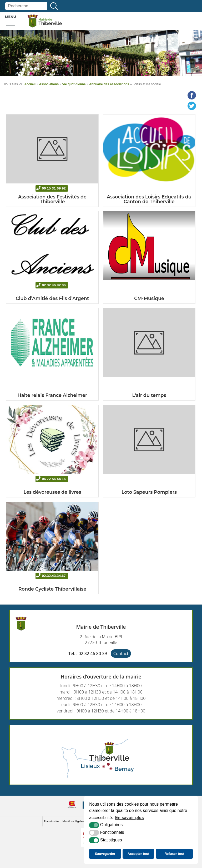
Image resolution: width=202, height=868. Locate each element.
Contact (121, 654)
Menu (11, 17)
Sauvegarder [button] (105, 854)
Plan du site (51, 821)
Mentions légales (73, 821)
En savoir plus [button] (130, 818)
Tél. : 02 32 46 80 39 (88, 654)
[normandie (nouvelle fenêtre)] (72, 809)
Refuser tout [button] (174, 854)
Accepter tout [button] (138, 854)
